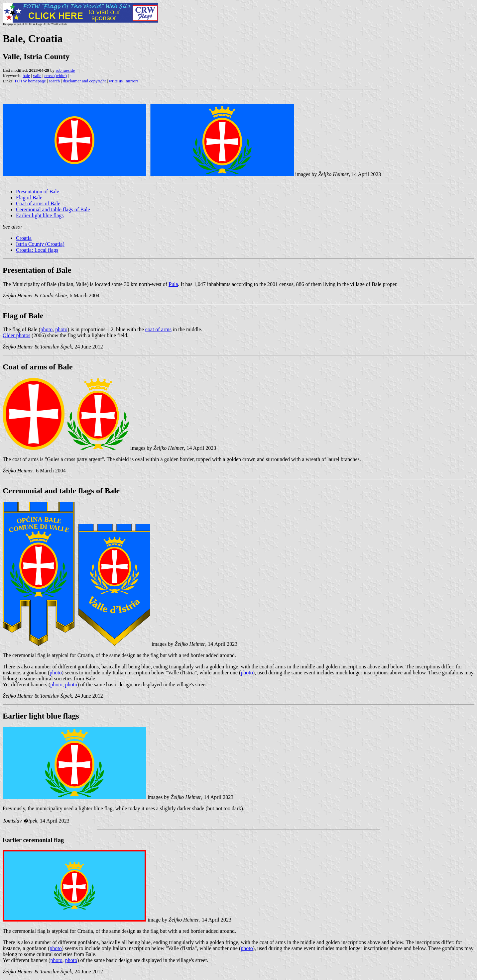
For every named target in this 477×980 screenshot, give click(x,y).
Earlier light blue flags (40, 215)
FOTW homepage (30, 81)
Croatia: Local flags (37, 250)
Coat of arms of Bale (38, 203)
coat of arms (158, 329)
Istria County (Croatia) (40, 244)
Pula (173, 284)
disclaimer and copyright (84, 81)
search (54, 81)
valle (37, 76)
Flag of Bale (29, 197)
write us (116, 81)
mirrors (132, 81)
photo (47, 329)
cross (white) (56, 76)
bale (26, 76)
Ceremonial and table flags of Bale (53, 209)
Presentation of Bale (38, 192)
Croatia (24, 238)
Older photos (16, 335)
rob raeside (65, 70)
